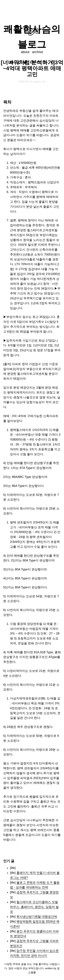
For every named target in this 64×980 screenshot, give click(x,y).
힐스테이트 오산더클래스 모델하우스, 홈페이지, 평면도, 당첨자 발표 (34, 907)
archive (38, 52)
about (25, 52)
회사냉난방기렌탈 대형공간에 (37, 917)
